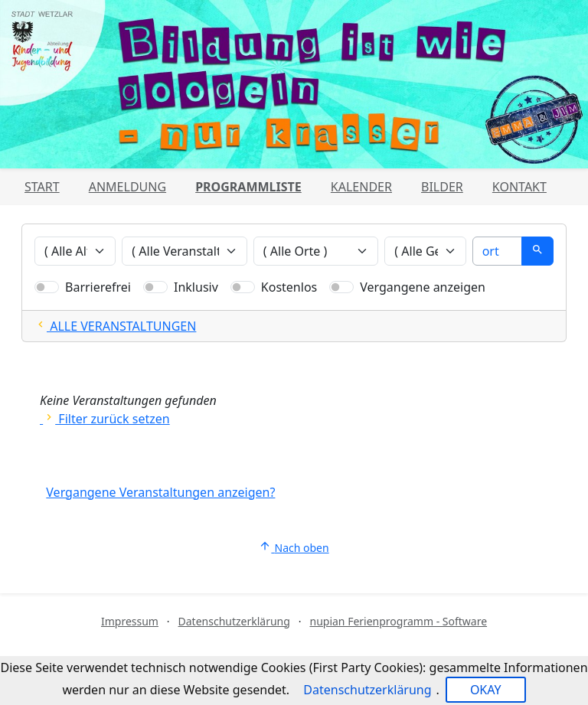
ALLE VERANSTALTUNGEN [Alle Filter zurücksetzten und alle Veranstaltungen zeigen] (115, 326)
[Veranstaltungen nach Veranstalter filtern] (185, 251)
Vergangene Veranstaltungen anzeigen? (160, 492)
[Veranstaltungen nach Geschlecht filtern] (425, 251)
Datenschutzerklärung (234, 621)
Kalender (361, 187)
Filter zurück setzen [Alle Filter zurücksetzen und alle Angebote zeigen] (105, 419)
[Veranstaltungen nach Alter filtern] (75, 251)
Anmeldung (127, 187)
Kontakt (519, 187)
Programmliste (248, 187)
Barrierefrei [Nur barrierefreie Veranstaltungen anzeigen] (98, 287)
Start (42, 187)
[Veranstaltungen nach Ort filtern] (316, 251)
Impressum (130, 621)
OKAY (486, 690)
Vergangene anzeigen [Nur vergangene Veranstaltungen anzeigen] (423, 287)
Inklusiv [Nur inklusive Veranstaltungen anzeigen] (196, 287)
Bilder (442, 187)
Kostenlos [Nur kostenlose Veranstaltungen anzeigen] (289, 287)
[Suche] (497, 251)
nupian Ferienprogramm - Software (398, 621)
